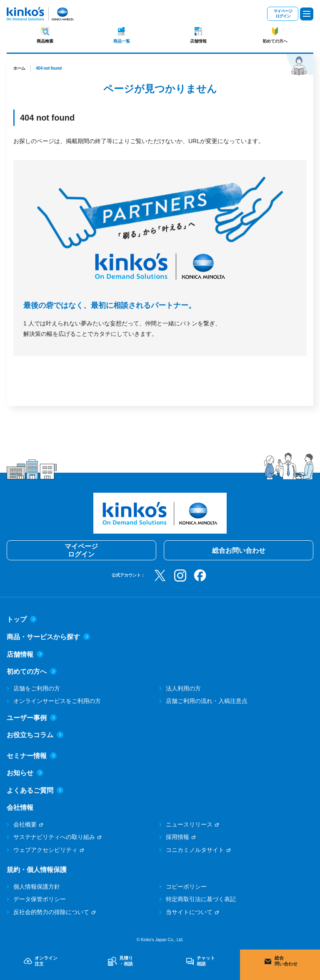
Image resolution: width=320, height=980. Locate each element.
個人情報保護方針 (37, 887)
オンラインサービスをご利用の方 (57, 701)
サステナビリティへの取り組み (54, 837)
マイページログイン (283, 14)
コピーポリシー (186, 887)
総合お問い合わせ (239, 550)
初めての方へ (275, 41)
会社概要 (25, 824)
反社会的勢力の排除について (51, 912)
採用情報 (177, 837)
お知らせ (25, 773)
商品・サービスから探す (48, 637)
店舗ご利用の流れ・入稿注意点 (207, 701)
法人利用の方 (183, 688)
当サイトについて (189, 912)
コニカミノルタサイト (195, 850)
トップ (22, 619)
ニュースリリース (189, 824)
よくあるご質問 (35, 790)
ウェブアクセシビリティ (45, 850)
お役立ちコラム (35, 735)
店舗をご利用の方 (37, 688)
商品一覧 (122, 41)
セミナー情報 (32, 756)
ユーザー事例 (32, 718)
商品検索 (45, 41)
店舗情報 (198, 41)
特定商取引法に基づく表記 (201, 899)
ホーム (19, 68)
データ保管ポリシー (40, 899)
